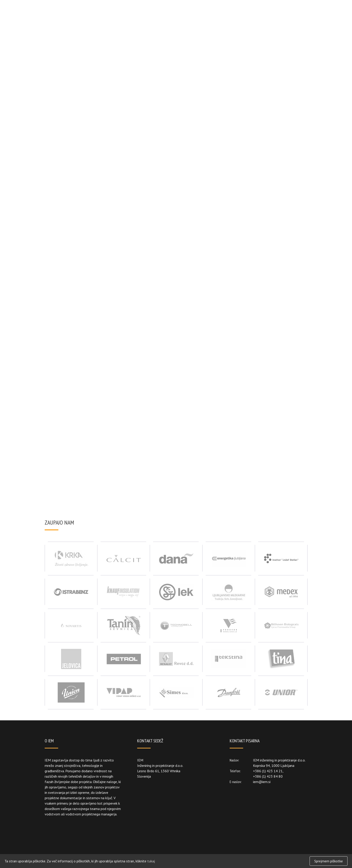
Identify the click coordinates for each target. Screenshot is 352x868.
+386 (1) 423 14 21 (268, 771)
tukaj (151, 861)
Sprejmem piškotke (329, 861)
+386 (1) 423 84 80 (268, 776)
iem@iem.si (262, 782)
